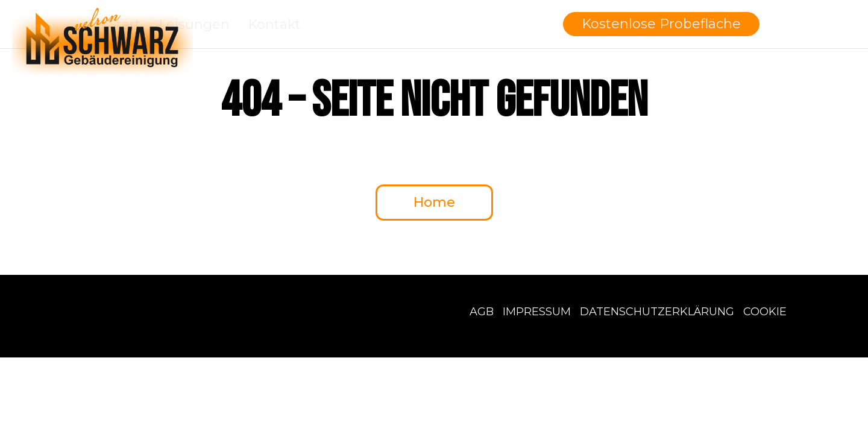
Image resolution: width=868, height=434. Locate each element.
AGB (482, 312)
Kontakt (274, 24)
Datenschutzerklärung (657, 312)
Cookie (765, 312)
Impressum (537, 312)
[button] (661, 24)
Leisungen (194, 24)
